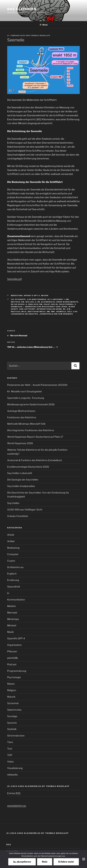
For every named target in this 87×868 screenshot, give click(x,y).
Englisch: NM (35, 304)
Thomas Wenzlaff (40, 36)
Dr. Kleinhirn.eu (46, 302)
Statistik (12, 729)
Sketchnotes (14, 710)
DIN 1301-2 (31, 302)
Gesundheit (14, 587)
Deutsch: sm (18, 302)
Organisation (14, 645)
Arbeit (11, 535)
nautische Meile (37, 312)
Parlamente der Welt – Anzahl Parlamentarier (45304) (37, 385)
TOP (10, 755)
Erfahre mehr (66, 862)
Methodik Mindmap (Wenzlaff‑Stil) (26, 424)
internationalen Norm (49, 309)
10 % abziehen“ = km (58, 299)
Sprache (12, 723)
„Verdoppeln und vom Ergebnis (56, 314)
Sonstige (12, 716)
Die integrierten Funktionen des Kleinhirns (31, 430)
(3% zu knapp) (18, 299)
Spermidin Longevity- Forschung (26, 398)
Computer (13, 554)
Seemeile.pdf (14, 279)
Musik (10, 632)
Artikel (11, 541)
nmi (53, 312)
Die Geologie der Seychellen (23, 480)
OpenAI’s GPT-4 (32, 296)
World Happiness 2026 (20, 443)
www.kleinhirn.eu (17, 806)
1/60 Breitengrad (37, 299)
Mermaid (12, 613)
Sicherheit (13, 703)
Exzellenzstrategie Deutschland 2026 (28, 467)
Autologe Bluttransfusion (21, 411)
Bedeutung (17, 296)
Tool (10, 749)
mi (64, 309)
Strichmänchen (16, 736)
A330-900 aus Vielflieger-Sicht (25, 510)
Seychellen (13, 503)
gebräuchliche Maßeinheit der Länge (46, 307)
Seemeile (61, 312)
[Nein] (84, 859)
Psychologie (14, 677)
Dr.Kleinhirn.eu (15, 567)
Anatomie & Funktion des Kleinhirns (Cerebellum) (34, 460)
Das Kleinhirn (22, 9)
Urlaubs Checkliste (18, 516)
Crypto (11, 561)
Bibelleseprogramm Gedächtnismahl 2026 (31, 404)
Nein (45, 862)
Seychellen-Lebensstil (20, 473)
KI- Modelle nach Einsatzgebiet (24, 391)
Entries (14, 793)
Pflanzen (12, 651)
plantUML (13, 658)
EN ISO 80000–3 (19, 304)
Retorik (11, 697)
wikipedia (12, 775)
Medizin (12, 606)
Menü (44, 25)
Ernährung (13, 580)
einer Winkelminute (67, 302)
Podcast (12, 664)
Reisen (45, 296)
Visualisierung (15, 768)
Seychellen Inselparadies (21, 486)
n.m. (69, 309)
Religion (12, 690)
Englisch (12, 574)
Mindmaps (13, 619)
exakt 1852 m (51, 304)
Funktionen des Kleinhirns (22, 417)
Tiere (10, 742)
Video (10, 762)
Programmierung (17, 671)
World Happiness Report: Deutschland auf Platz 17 (35, 437)
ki (8, 593)
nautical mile (19, 312)
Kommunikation (16, 600)
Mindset (12, 625)
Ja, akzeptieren (22, 862)
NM (49, 312)
